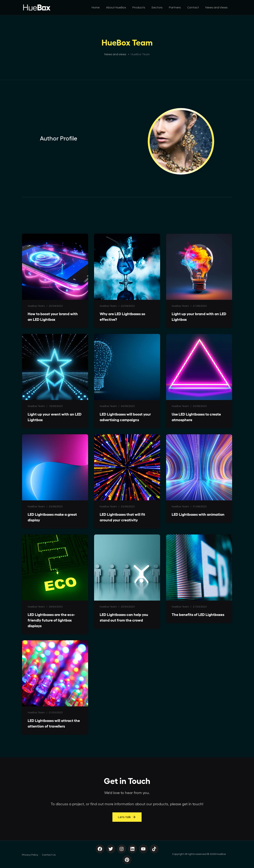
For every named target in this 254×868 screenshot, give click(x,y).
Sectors (157, 7)
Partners (175, 7)
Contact (193, 7)
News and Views (216, 7)
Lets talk (127, 817)
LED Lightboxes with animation (198, 514)
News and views (115, 54)
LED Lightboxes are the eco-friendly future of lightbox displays (51, 620)
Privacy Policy (30, 855)
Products (139, 7)
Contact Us (49, 855)
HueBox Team (36, 306)
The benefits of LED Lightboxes (198, 615)
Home (96, 7)
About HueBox (116, 7)
